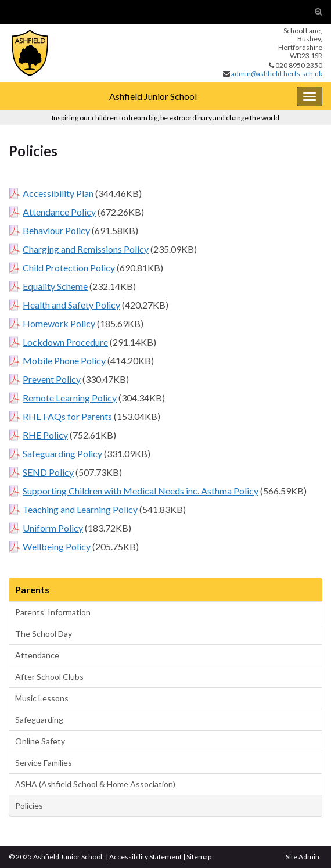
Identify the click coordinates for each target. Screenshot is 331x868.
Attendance (37, 655)
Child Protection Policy (69, 268)
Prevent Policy (52, 379)
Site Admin (303, 857)
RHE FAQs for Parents (67, 416)
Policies (29, 806)
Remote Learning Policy (70, 398)
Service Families (44, 763)
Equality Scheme (55, 286)
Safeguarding (39, 720)
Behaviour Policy (56, 230)
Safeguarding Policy (62, 453)
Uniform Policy (53, 528)
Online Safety (40, 741)
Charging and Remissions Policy (86, 249)
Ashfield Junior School (153, 96)
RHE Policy (45, 435)
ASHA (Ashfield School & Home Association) (95, 784)
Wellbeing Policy (57, 546)
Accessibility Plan (58, 193)
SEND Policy (48, 472)
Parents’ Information (53, 612)
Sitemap (199, 857)
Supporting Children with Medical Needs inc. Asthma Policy (141, 491)
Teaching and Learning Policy (80, 509)
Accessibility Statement (145, 857)
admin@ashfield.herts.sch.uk (277, 73)
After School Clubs (49, 677)
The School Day (44, 634)
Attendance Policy (59, 212)
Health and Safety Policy (71, 305)
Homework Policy (59, 323)
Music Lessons (42, 698)
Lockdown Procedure (65, 342)
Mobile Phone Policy (64, 361)
